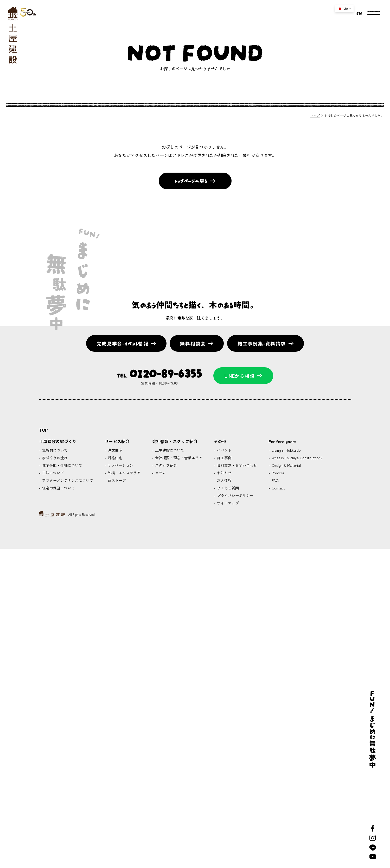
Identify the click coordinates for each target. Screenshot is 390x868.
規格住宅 (114, 458)
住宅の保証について (58, 488)
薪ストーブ (116, 480)
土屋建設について (169, 450)
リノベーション (120, 465)
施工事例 (224, 458)
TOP (43, 430)
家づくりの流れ (54, 458)
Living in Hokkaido (286, 450)
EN (359, 13)
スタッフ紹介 (165, 465)
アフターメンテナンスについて (67, 480)
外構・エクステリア (124, 473)
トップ (315, 115)
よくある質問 (227, 488)
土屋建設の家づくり (58, 441)
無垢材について (54, 450)
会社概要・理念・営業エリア (178, 458)
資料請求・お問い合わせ (236, 465)
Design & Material (286, 465)
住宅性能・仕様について (62, 465)
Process (277, 473)
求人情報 (224, 480)
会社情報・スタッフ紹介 (175, 441)
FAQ (275, 480)
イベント (224, 450)
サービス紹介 (117, 441)
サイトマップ (227, 503)
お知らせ (224, 473)
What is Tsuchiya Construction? (297, 458)
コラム (160, 473)
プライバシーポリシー (235, 495)
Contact (278, 488)
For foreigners (282, 441)
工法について (53, 473)
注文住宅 (114, 450)
